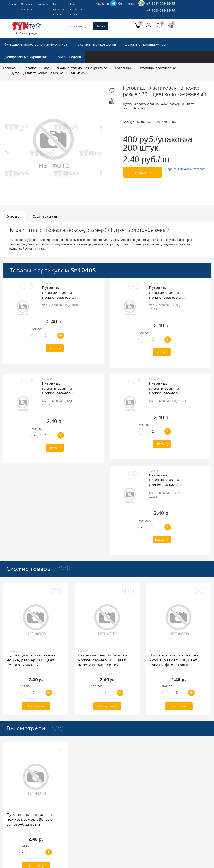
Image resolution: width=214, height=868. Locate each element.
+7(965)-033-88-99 (161, 10)
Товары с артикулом (53, 270)
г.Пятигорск (127, 4)
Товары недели (68, 57)
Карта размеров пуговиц (59, 9)
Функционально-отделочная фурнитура (36, 44)
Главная (11, 4)
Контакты (43, 4)
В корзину (142, 172)
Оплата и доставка (26, 6)
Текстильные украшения (96, 44)
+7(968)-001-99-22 (161, 3)
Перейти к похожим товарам (185, 169)
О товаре (13, 217)
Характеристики (45, 217)
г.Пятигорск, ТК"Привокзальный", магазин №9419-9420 (167, 792)
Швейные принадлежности (146, 44)
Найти (101, 26)
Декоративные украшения (26, 57)
